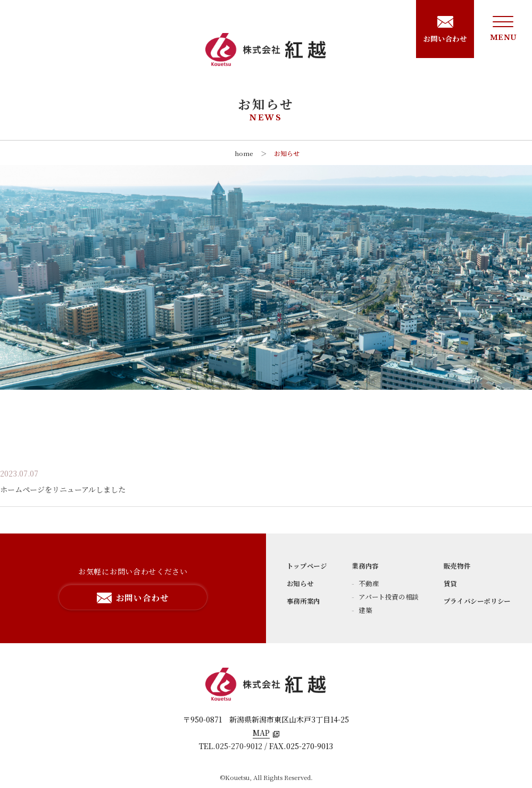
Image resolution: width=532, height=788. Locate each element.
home (244, 153)
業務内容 (365, 566)
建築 (365, 610)
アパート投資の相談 (388, 597)
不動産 (368, 584)
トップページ (307, 566)
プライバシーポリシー (477, 601)
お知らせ (287, 153)
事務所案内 (304, 601)
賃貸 (450, 584)
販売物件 (457, 566)
